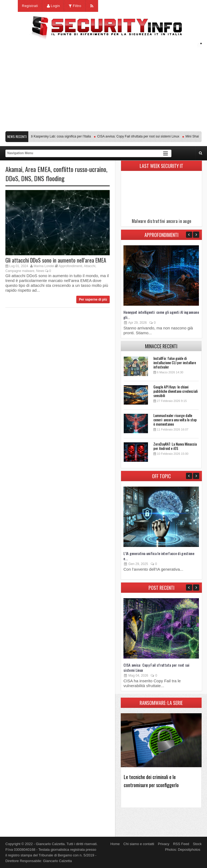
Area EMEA (38, 169)
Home (115, 844)
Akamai (14, 169)
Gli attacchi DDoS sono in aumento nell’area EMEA (56, 260)
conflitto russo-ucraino (80, 169)
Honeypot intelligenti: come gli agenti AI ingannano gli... (161, 315)
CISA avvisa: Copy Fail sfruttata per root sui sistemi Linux (140, 136)
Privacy (164, 844)
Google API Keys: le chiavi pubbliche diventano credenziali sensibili (175, 391)
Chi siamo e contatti (139, 844)
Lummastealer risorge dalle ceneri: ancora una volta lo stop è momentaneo (175, 420)
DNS (26, 178)
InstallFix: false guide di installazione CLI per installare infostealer (175, 362)
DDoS (12, 178)
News (40, 271)
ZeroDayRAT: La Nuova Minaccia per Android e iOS (175, 446)
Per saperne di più (93, 299)
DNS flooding (49, 178)
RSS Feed (181, 844)
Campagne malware (20, 271)
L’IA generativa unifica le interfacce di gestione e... (159, 556)
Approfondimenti (70, 266)
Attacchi (90, 266)
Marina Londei (44, 266)
